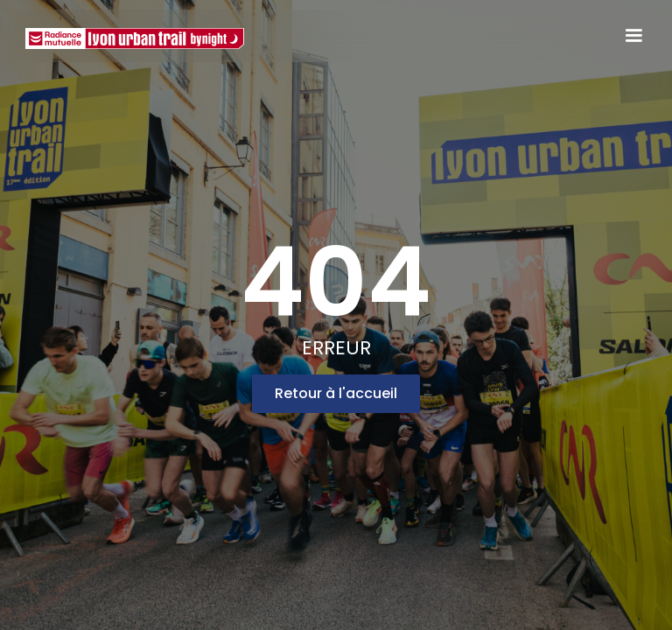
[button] (633, 36)
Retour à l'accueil (336, 393)
